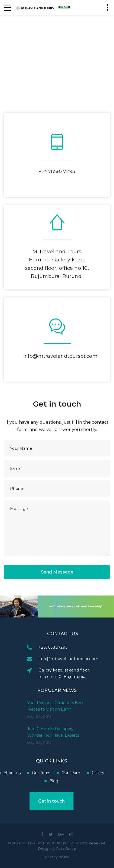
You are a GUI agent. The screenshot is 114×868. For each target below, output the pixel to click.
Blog (23, 781)
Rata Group (66, 849)
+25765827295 (57, 172)
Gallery (67, 773)
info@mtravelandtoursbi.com (61, 356)
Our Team (40, 773)
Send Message (57, 572)
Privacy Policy (57, 857)
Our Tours (10, 773)
